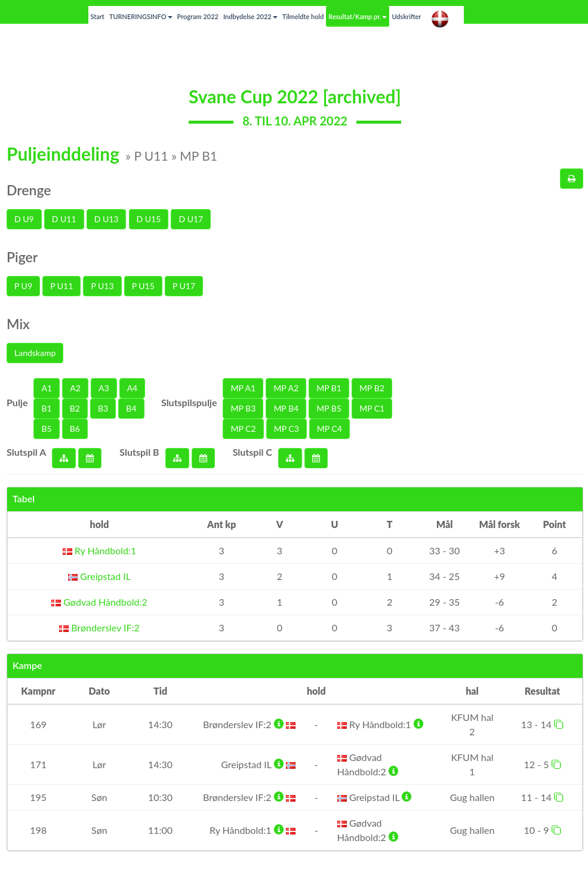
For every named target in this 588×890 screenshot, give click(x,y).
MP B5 (329, 408)
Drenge (29, 190)
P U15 (143, 286)
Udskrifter (406, 16)
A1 (47, 388)
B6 (75, 429)
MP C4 (330, 429)
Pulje (17, 402)
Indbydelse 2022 (250, 16)
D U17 (191, 219)
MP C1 (372, 408)
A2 (75, 388)
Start (98, 16)
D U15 (149, 219)
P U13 (102, 286)
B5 (46, 429)
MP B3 (243, 408)
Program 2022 (198, 16)
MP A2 (286, 388)
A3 (104, 388)
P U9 (23, 286)
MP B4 (286, 408)
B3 (103, 408)
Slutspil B (139, 452)
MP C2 (243, 429)
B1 (46, 408)
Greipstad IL (99, 576)
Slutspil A (26, 452)
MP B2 (372, 388)
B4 (131, 408)
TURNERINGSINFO (141, 16)
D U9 (24, 219)
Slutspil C (253, 452)
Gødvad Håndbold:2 (99, 602)
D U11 (64, 219)
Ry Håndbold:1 (100, 550)
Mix (18, 324)
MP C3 (287, 429)
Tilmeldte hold (303, 16)
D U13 (107, 219)
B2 (75, 408)
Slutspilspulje (189, 402)
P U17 (184, 286)
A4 (133, 388)
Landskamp (35, 353)
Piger (22, 257)
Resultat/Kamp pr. (358, 16)
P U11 (61, 286)
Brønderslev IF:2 (99, 627)
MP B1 (329, 388)
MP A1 (243, 388)
